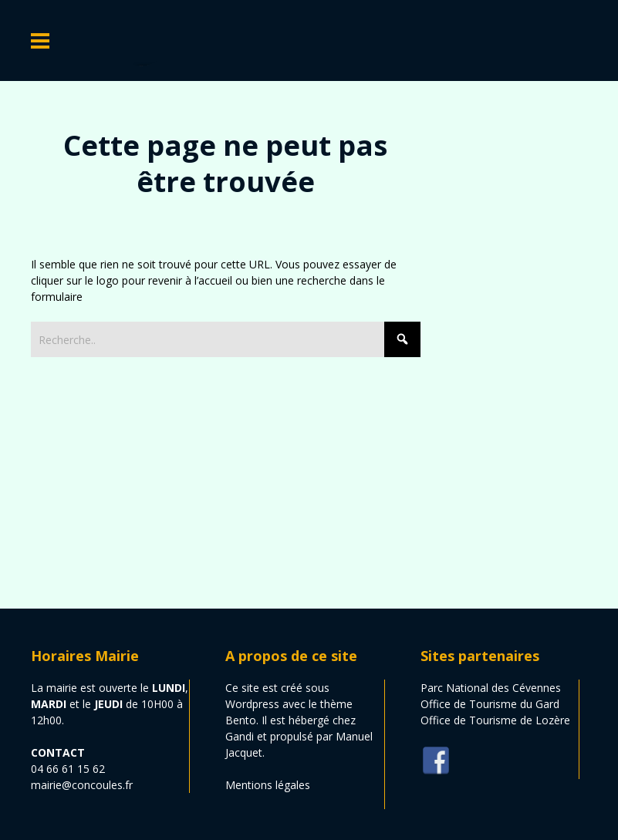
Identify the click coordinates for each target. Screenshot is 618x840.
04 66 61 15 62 (68, 769)
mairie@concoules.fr (82, 785)
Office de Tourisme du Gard (490, 704)
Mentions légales (268, 785)
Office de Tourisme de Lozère (495, 720)
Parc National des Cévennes (491, 688)
